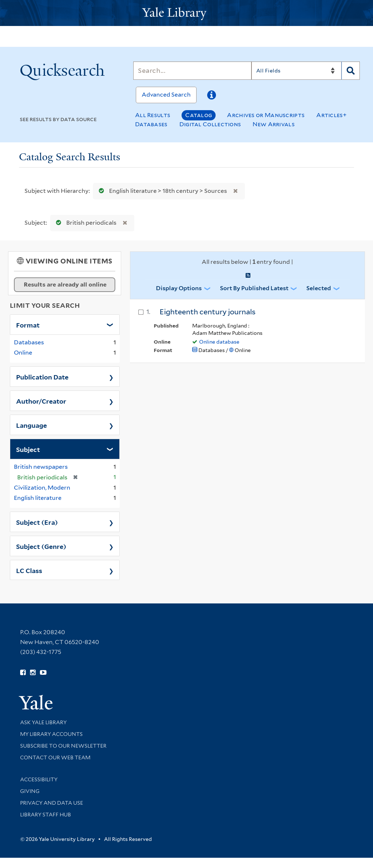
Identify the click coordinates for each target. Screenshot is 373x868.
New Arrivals (274, 124)
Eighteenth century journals (208, 312)
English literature (38, 498)
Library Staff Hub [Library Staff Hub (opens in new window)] (46, 815)
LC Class (29, 570)
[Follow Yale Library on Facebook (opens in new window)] (23, 673)
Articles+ (331, 115)
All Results (153, 115)
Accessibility (39, 779)
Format (28, 325)
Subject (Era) (37, 522)
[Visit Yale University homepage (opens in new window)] (36, 700)
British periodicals (85, 223)
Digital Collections (210, 124)
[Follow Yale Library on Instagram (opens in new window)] (33, 673)
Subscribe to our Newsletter (63, 746)
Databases (151, 124)
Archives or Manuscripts (266, 115)
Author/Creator (41, 401)
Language (31, 425)
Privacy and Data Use (52, 803)
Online (23, 353)
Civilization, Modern (42, 488)
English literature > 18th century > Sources (161, 191)
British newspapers (41, 467)
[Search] (192, 71)
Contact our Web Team (55, 757)
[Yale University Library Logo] (187, 13)
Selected (319, 288)
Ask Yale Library (43, 722)
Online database (219, 342)
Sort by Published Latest (254, 288)
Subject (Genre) (41, 546)
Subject (28, 449)
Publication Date (42, 377)
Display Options (179, 288)
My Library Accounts (51, 734)
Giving (30, 791)
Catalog (199, 115)
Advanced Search (166, 95)
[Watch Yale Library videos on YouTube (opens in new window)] (43, 673)
